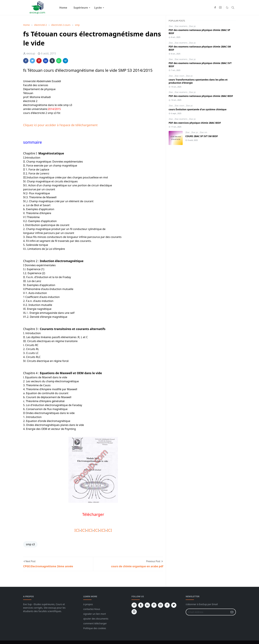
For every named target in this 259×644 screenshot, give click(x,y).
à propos (88, 604)
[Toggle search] (233, 8)
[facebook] (215, 8)
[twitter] (174, 605)
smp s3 (30, 544)
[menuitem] (63, 8)
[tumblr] (141, 605)
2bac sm (203, 132)
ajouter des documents (96, 619)
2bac (171, 26)
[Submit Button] (232, 612)
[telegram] (134, 605)
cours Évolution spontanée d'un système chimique (198, 109)
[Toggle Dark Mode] (227, 8)
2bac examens (181, 26)
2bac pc (192, 26)
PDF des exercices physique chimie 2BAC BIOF (195, 123)
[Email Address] (207, 612)
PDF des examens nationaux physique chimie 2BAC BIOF (201, 96)
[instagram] (220, 8)
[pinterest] (154, 605)
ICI (77, 530)
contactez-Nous (92, 609)
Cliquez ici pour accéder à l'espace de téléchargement (60, 125)
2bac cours (180, 76)
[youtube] (161, 605)
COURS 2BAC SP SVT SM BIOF (202, 136)
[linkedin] (147, 605)
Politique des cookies (95, 628)
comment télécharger (95, 623)
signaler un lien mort (95, 614)
